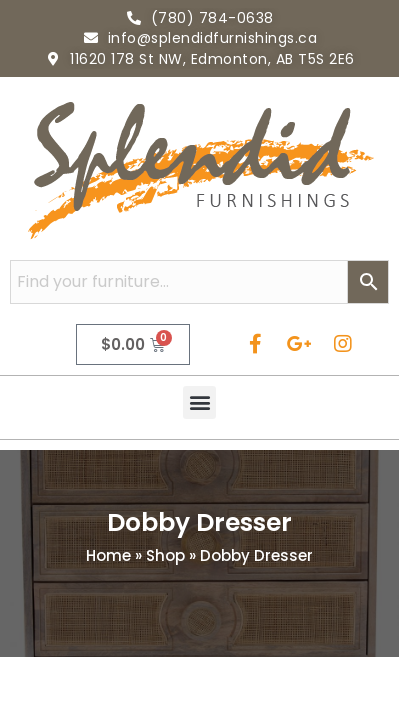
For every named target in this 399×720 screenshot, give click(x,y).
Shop (165, 555)
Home (108, 555)
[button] (199, 402)
